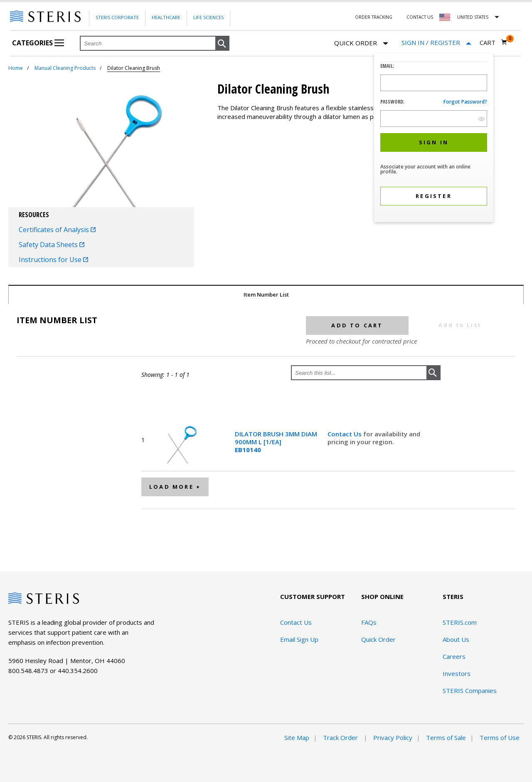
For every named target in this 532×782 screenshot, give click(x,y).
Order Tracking (374, 17)
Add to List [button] (460, 325)
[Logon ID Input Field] (434, 83)
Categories (38, 43)
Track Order (341, 737)
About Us (456, 639)
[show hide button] (482, 119)
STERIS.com (460, 622)
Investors (457, 673)
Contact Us (420, 17)
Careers (454, 656)
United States (473, 17)
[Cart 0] (494, 42)
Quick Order (361, 43)
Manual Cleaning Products (65, 68)
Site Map (297, 737)
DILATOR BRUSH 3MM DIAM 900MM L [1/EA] (276, 442)
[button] (222, 44)
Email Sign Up (299, 639)
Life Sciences (208, 17)
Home (16, 68)
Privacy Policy (393, 737)
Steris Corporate (117, 17)
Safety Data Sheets (52, 245)
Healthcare (166, 17)
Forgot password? (465, 102)
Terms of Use (500, 737)
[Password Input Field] (434, 119)
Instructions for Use (53, 260)
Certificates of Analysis (57, 230)
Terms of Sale (446, 737)
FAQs (369, 622)
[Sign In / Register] (436, 43)
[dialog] (434, 139)
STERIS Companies (470, 690)
